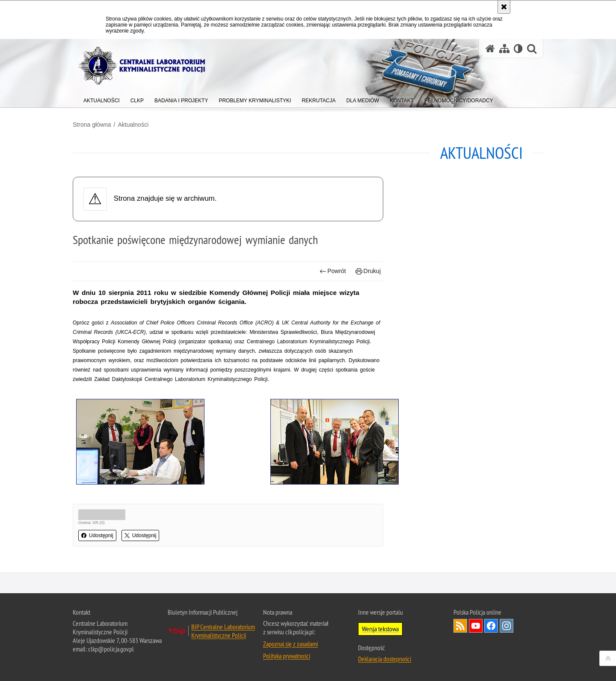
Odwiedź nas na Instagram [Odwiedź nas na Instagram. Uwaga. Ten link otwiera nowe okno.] (506, 626)
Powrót (333, 271)
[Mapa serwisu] (504, 49)
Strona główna (92, 125)
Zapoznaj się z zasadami (290, 644)
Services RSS (460, 626)
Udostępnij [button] (97, 535)
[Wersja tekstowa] (518, 49)
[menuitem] (102, 99)
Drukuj (368, 271)
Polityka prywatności (287, 656)
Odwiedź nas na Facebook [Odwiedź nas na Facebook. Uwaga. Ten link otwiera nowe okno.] (491, 626)
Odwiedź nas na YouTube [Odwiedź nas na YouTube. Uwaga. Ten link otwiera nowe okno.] (476, 626)
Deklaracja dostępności (385, 659)
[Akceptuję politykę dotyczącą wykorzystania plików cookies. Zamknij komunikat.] (504, 7)
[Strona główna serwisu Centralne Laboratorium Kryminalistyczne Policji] (490, 49)
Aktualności (133, 125)
